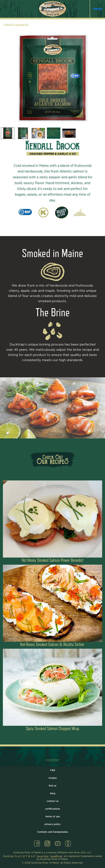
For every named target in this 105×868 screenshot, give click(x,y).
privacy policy (52, 824)
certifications (52, 809)
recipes (53, 778)
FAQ (53, 770)
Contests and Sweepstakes (53, 832)
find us (52, 786)
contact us (53, 801)
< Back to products (16, 25)
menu (98, 9)
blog (53, 793)
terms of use (53, 817)
